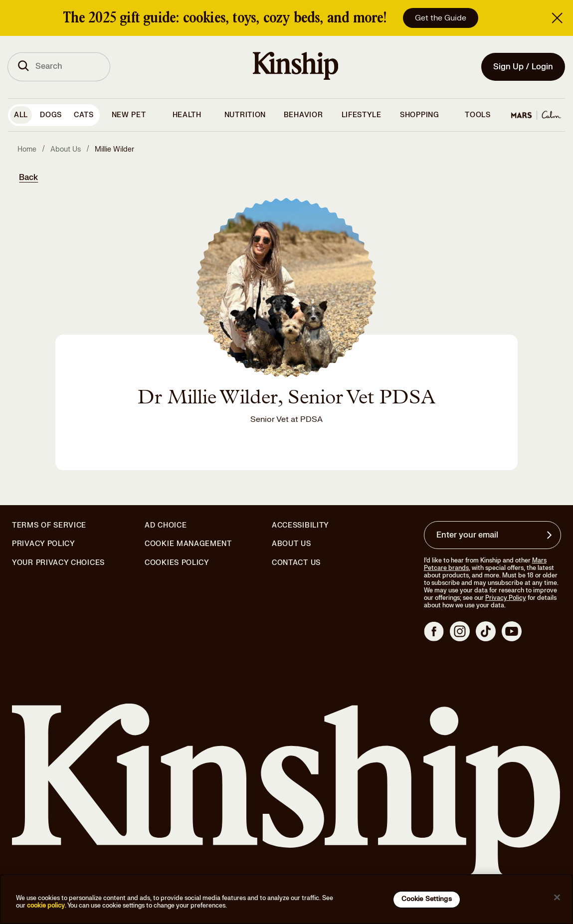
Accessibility (300, 526)
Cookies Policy (177, 563)
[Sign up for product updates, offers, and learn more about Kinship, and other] (551, 535)
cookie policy (46, 906)
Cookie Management (188, 544)
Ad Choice (166, 526)
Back (28, 178)
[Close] (557, 898)
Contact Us (296, 563)
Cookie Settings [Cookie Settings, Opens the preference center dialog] (427, 899)
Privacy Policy (44, 544)
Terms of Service (49, 525)
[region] (286, 899)
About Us (291, 544)
